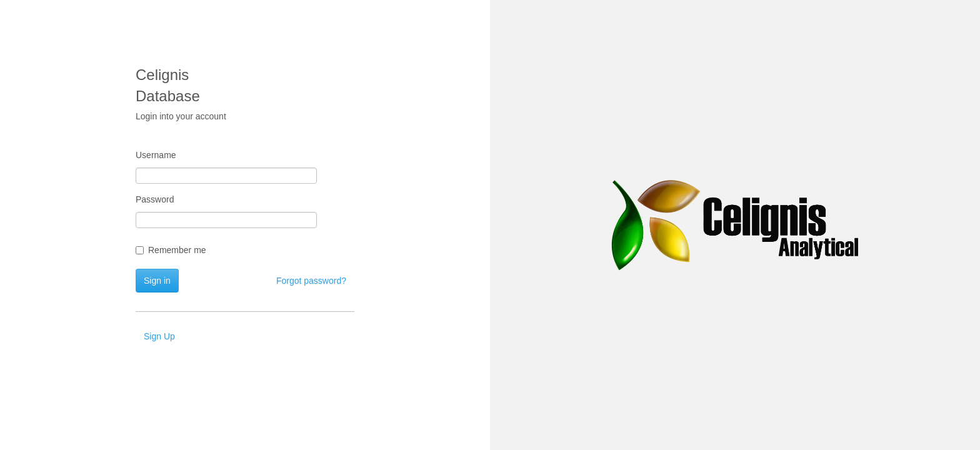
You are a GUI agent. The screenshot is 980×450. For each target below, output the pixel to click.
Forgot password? (311, 281)
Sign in (157, 281)
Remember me (171, 250)
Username (156, 155)
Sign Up (159, 336)
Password (155, 199)
